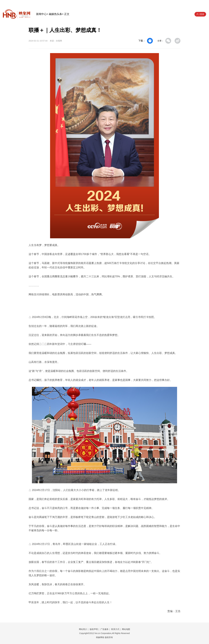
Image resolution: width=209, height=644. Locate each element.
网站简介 (83, 629)
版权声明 (94, 629)
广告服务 (105, 629)
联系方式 (115, 629)
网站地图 (126, 629)
